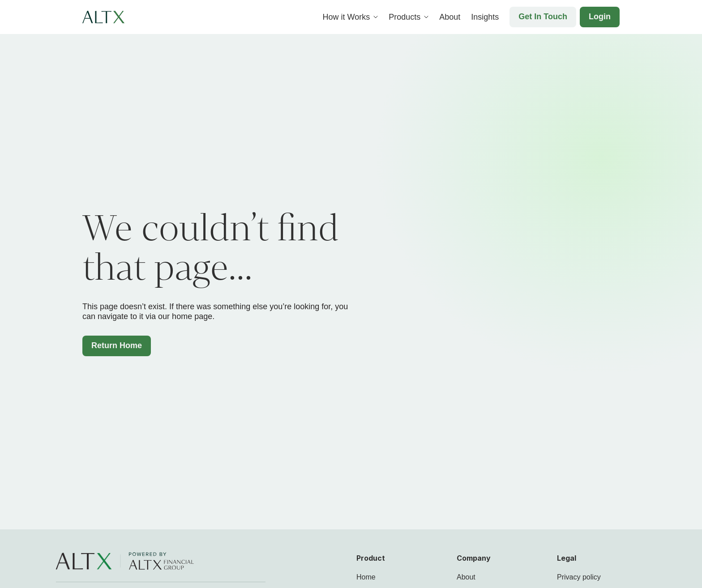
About (450, 17)
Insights (485, 17)
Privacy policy (579, 577)
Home (366, 577)
